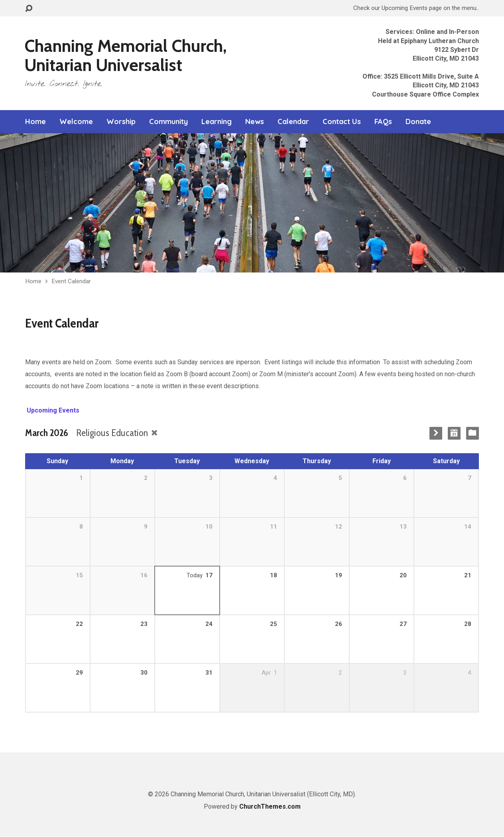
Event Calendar (71, 281)
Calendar (293, 122)
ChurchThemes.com (270, 806)
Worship (121, 122)
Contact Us (342, 122)
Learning (217, 122)
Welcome (76, 122)
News (255, 122)
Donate (418, 122)
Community (168, 122)
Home (35, 122)
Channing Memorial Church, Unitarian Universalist (126, 55)
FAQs (383, 122)
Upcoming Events (52, 410)
